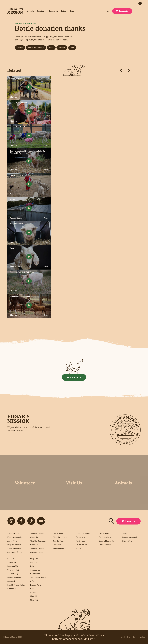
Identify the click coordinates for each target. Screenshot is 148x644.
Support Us (122, 11)
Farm (72, 48)
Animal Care (12, 541)
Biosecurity (12, 589)
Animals (30, 11)
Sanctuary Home (37, 533)
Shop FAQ (11, 559)
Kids (32, 566)
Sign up (59, 442)
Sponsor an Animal (15, 552)
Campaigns (80, 537)
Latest (64, 11)
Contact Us (12, 581)
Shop (72, 11)
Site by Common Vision (136, 637)
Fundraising (81, 541)
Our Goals (57, 545)
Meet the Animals (14, 537)
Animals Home (13, 533)
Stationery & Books (38, 577)
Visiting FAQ (12, 562)
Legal (123, 637)
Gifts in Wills (127, 541)
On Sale (33, 592)
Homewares (35, 574)
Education (80, 548)
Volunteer (34, 545)
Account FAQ (13, 574)
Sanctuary (41, 11)
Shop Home (35, 559)
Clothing (34, 562)
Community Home (83, 533)
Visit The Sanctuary (38, 541)
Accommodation (37, 552)
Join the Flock (59, 541)
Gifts (32, 581)
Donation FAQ (13, 566)
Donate (125, 533)
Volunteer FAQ (13, 570)
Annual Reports (59, 548)
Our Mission (58, 533)
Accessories (35, 570)
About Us (34, 537)
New (32, 589)
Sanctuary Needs (37, 548)
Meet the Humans (60, 537)
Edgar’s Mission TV (106, 541)
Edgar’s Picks (36, 585)
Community (53, 11)
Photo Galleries (105, 545)
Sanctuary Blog (105, 537)
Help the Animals (14, 545)
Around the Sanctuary (36, 48)
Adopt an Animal (14, 548)
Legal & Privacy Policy (16, 585)
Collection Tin (81, 545)
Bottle (51, 48)
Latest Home (104, 533)
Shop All (34, 596)
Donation (62, 48)
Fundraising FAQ (14, 577)
